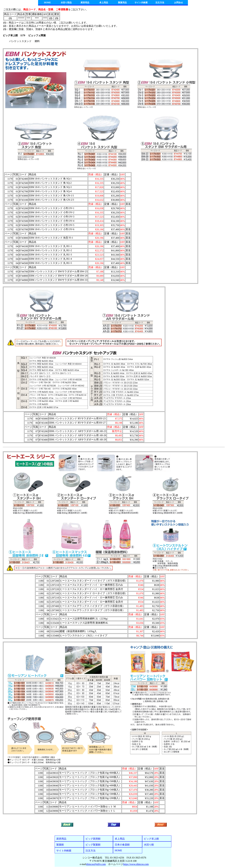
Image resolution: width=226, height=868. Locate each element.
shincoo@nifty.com (96, 864)
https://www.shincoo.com (136, 864)
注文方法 (160, 3)
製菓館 (60, 845)
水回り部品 (66, 3)
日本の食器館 (122, 845)
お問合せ (179, 3)
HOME (47, 3)
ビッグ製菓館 (93, 845)
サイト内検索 (141, 3)
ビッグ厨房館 (93, 839)
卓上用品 (104, 3)
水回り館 (149, 845)
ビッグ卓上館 (151, 839)
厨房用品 (85, 3)
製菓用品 (122, 3)
